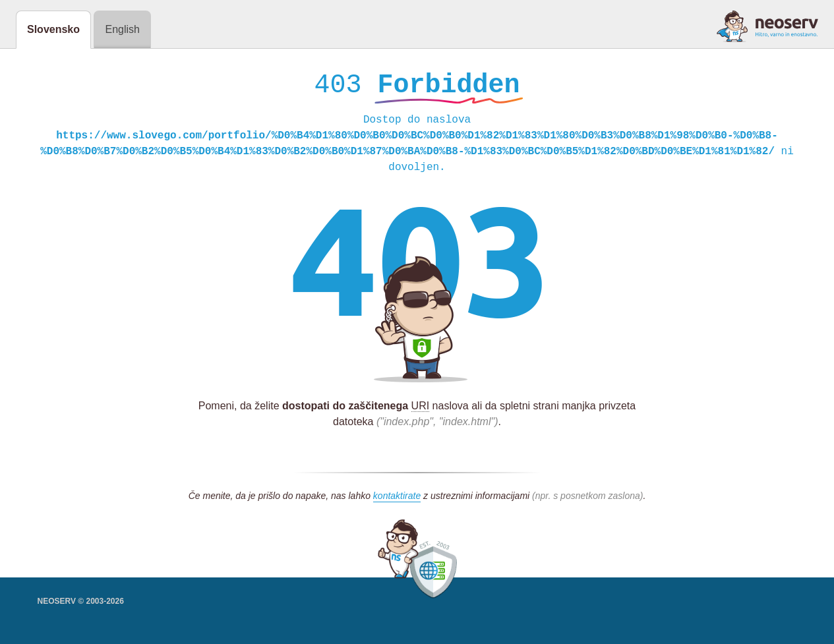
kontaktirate (397, 499)
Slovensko (53, 29)
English (122, 29)
